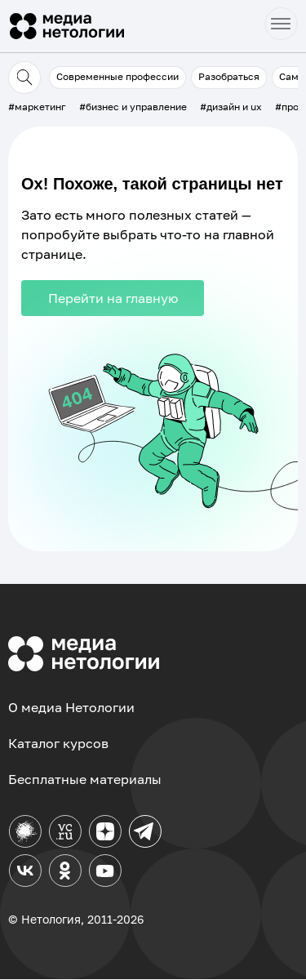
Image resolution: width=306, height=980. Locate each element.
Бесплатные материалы (85, 779)
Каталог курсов (58, 743)
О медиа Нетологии (71, 707)
